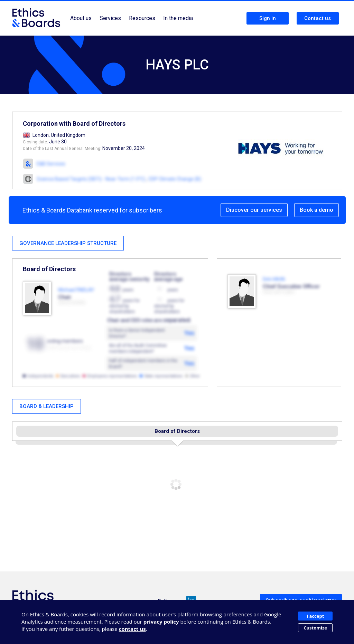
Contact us (318, 18)
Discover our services (254, 210)
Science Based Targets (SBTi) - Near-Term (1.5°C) (91, 179)
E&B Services (51, 164)
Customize (315, 628)
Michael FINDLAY (76, 290)
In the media (178, 18)
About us (81, 18)
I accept (315, 616)
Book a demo (316, 210)
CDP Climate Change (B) (175, 179)
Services (110, 18)
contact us (132, 629)
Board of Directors (177, 431)
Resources (142, 18)
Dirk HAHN (274, 279)
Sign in (268, 18)
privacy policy (161, 622)
